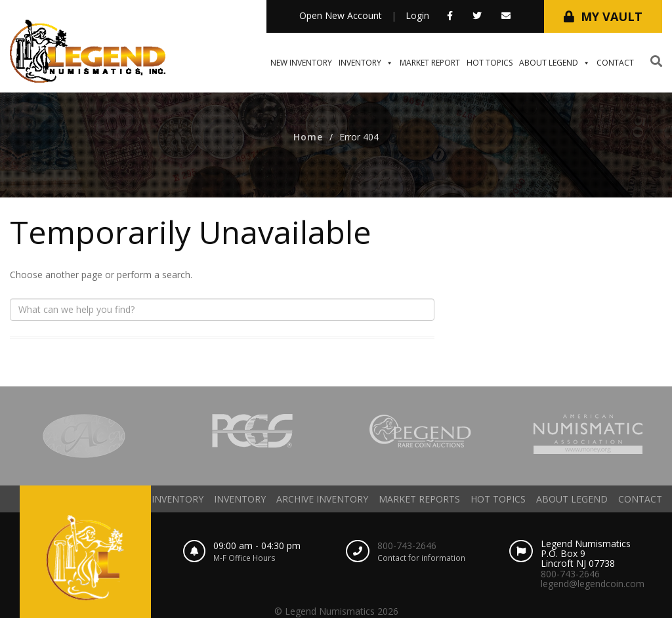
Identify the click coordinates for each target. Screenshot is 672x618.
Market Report (430, 63)
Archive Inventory (322, 499)
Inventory (366, 63)
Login (417, 15)
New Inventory (301, 63)
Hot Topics (490, 63)
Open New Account (341, 15)
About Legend (555, 63)
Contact (615, 63)
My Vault (612, 16)
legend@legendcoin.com (593, 584)
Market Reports (419, 499)
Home (308, 137)
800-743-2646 (407, 546)
